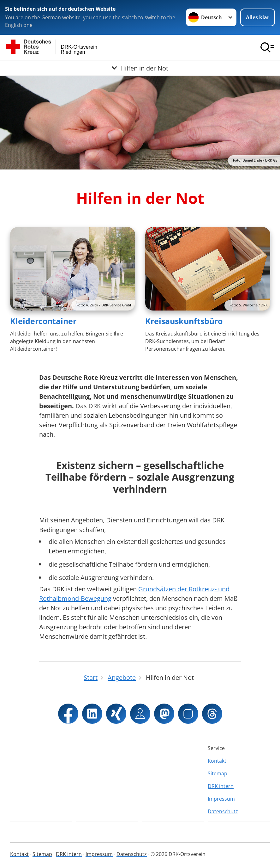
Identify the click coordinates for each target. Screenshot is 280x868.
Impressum (221, 799)
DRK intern (221, 786)
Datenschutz (223, 811)
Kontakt (217, 761)
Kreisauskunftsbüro (184, 321)
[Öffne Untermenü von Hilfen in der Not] (140, 68)
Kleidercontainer (43, 321)
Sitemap (217, 773)
